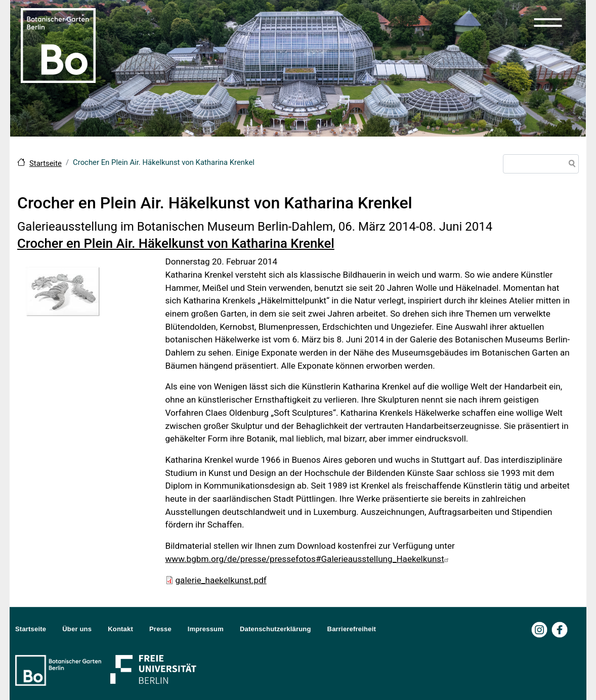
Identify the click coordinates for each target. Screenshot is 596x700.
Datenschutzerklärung (275, 629)
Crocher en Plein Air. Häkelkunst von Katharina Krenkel (176, 243)
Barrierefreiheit (352, 629)
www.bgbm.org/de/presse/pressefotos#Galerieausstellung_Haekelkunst (308, 559)
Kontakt (120, 629)
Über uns (77, 629)
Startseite (46, 163)
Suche (570, 165)
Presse (160, 629)
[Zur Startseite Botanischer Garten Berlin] (58, 45)
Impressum (206, 629)
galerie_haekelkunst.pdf (221, 580)
